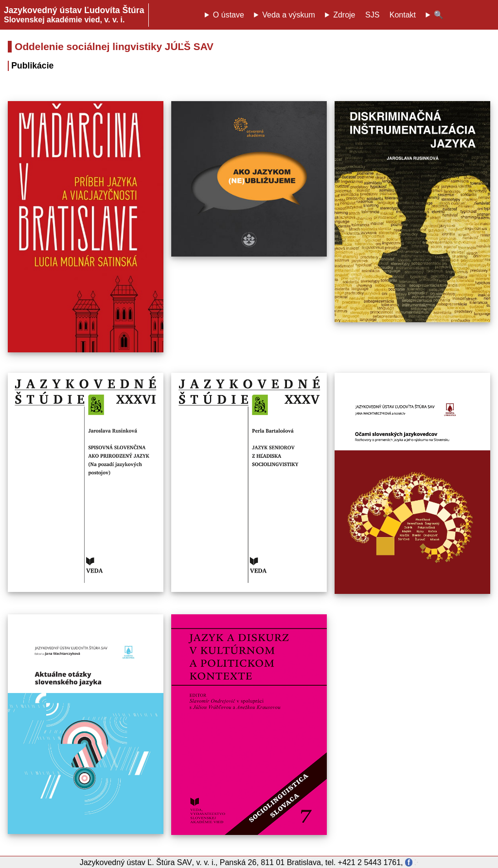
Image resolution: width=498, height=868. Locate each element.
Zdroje (344, 15)
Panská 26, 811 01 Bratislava (270, 862)
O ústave (229, 15)
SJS (372, 15)
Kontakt (403, 15)
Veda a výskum (289, 15)
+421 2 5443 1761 (369, 862)
